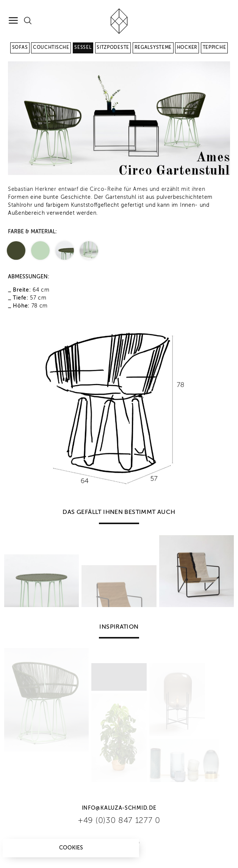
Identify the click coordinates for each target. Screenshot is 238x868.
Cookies (71, 848)
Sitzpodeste (113, 48)
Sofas (20, 48)
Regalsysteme (153, 48)
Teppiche (215, 48)
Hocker (187, 48)
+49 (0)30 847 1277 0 (119, 821)
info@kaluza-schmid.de (119, 808)
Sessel (83, 48)
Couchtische (51, 48)
